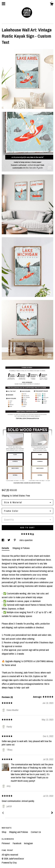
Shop (4, 832)
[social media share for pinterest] (15, 540)
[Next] (52, 813)
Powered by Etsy (9, 863)
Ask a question (26, 540)
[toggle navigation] (4, 4)
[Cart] (52, 4)
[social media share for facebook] (3, 540)
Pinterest (6, 843)
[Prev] (3, 813)
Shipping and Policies (19, 832)
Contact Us (36, 832)
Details (6, 548)
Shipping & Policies (21, 548)
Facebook (17, 843)
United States (19, 496)
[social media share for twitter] (9, 540)
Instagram (28, 843)
